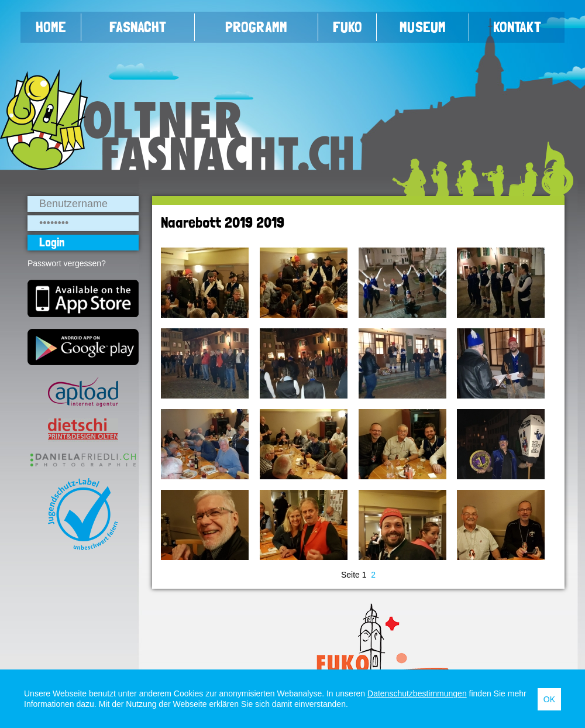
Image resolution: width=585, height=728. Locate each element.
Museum (423, 27)
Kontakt (517, 27)
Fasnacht (138, 27)
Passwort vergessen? (67, 263)
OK (549, 699)
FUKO (347, 27)
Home (51, 27)
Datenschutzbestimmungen (417, 693)
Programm (256, 27)
